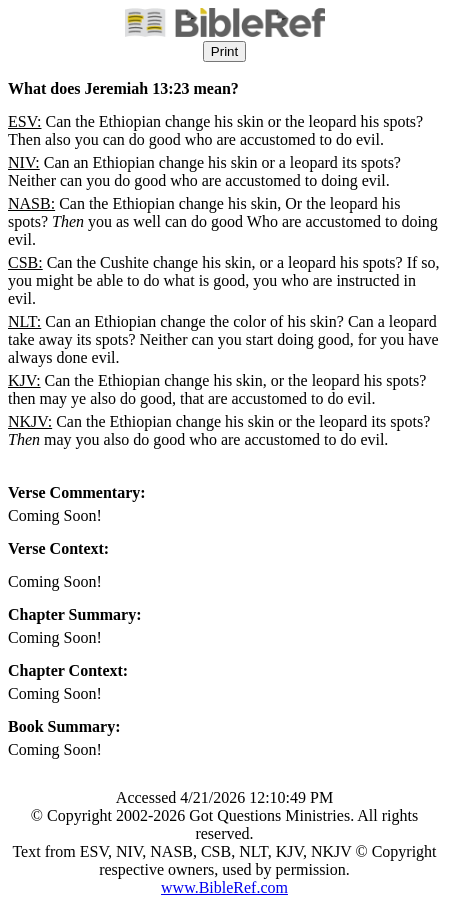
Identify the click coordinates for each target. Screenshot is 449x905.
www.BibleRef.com (224, 887)
